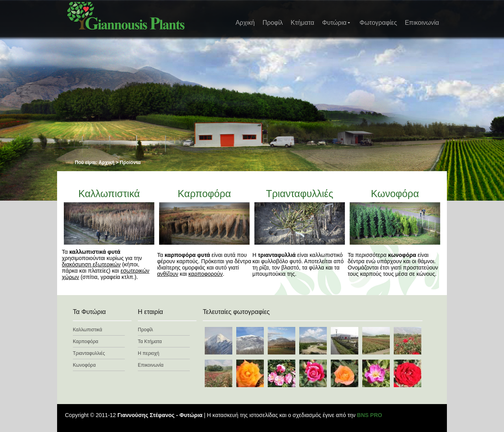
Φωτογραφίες (378, 23)
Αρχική (245, 23)
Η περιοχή (148, 353)
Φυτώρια (336, 23)
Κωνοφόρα (395, 194)
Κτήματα (302, 23)
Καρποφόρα (204, 194)
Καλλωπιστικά (109, 194)
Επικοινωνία (422, 23)
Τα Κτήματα (150, 342)
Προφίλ (273, 23)
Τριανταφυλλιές (300, 194)
